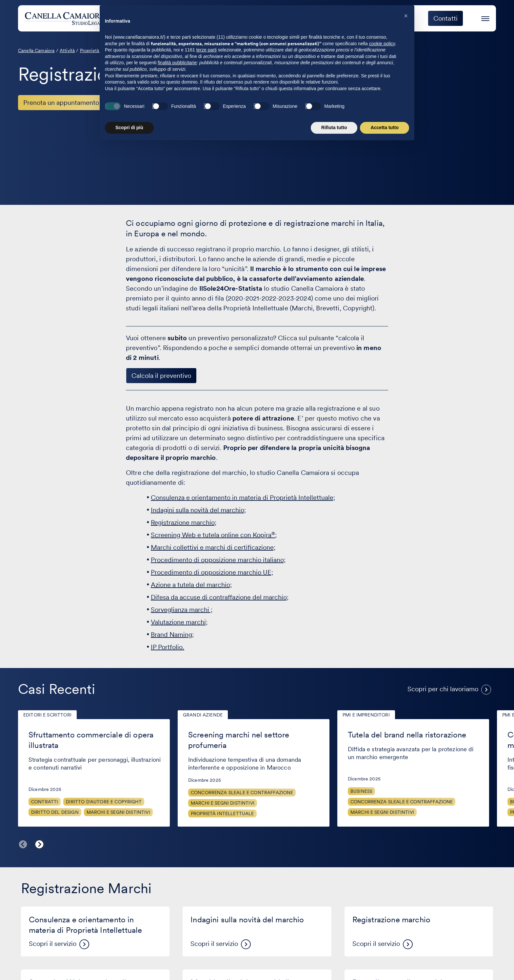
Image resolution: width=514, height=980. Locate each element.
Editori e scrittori (47, 715)
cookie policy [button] (382, 879)
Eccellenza (395, 18)
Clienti (316, 18)
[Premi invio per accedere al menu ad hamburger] (485, 18)
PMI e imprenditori (366, 715)
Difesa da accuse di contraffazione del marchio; (220, 597)
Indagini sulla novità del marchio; (198, 510)
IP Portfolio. (168, 647)
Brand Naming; (172, 635)
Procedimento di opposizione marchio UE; (212, 572)
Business (361, 791)
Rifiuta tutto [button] (334, 964)
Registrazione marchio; (184, 522)
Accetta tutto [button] (385, 964)
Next (39, 844)
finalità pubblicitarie (177, 899)
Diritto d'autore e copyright (104, 802)
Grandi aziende (203, 715)
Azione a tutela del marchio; (191, 585)
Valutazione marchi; (179, 622)
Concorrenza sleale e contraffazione (242, 793)
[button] (406, 852)
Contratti (45, 802)
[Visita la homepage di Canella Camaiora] (73, 18)
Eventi (352, 18)
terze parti (207, 886)
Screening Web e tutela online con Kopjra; (214, 535)
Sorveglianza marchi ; (182, 610)
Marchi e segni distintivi (118, 812)
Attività (278, 18)
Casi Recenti (57, 689)
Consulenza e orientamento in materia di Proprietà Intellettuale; (243, 498)
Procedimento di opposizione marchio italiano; (218, 560)
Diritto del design (55, 812)
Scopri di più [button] (129, 964)
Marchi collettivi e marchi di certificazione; (213, 547)
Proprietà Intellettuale (222, 813)
